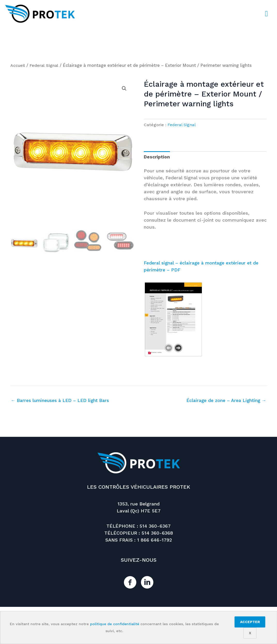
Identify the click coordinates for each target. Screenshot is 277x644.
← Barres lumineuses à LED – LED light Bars (62, 401)
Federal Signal (45, 65)
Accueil (18, 65)
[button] (124, 88)
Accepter (250, 622)
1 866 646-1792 (154, 540)
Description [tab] (157, 157)
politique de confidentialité (115, 624)
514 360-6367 (155, 526)
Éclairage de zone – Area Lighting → (225, 401)
